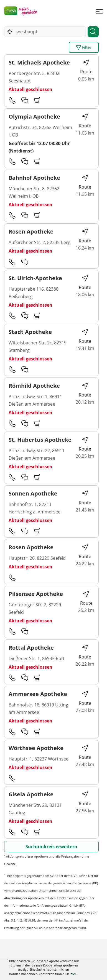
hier (73, 974)
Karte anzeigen (53, 972)
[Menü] (99, 11)
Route (86, 67)
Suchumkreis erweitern (51, 847)
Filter (84, 47)
